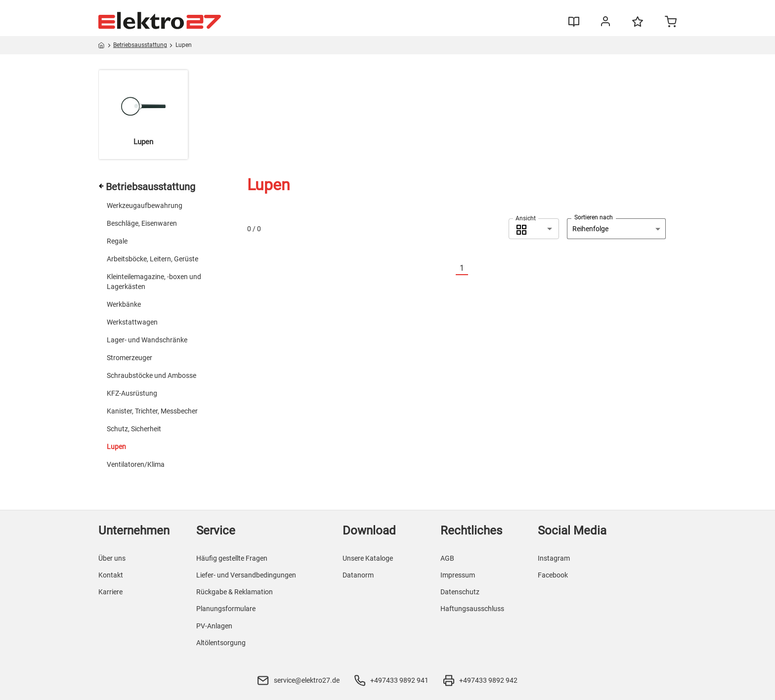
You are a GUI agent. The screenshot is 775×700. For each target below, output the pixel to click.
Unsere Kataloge (368, 558)
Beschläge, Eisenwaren (142, 223)
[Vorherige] (450, 268)
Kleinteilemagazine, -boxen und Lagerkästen (154, 282)
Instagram (554, 558)
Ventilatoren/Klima (136, 464)
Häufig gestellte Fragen (232, 558)
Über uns (112, 558)
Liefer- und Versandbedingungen (246, 575)
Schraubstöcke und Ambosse (151, 375)
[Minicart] (671, 23)
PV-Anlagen (214, 626)
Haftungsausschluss (472, 609)
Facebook (553, 575)
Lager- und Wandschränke (147, 340)
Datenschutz (460, 592)
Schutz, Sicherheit (134, 429)
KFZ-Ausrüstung (132, 393)
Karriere (110, 592)
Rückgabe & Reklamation (235, 592)
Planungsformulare (226, 609)
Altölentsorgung (221, 643)
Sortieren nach (594, 217)
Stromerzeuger (129, 358)
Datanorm (358, 575)
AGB (447, 558)
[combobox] (534, 229)
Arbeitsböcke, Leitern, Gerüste (152, 259)
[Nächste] (474, 268)
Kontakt (111, 575)
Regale (117, 241)
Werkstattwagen (132, 322)
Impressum (458, 575)
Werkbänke (124, 304)
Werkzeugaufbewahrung (145, 206)
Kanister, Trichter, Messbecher (152, 411)
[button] (534, 229)
